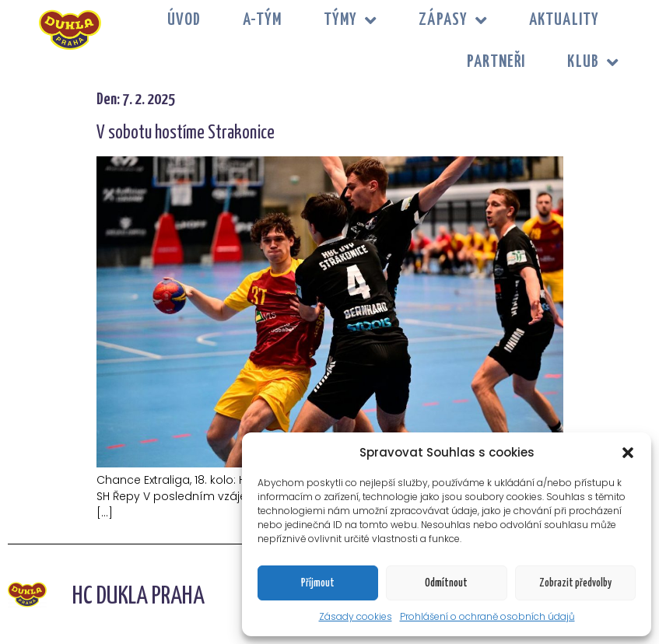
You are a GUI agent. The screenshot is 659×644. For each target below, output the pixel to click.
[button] (628, 453)
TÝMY (351, 21)
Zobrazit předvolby (575, 583)
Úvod (184, 20)
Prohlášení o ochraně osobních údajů (487, 616)
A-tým (262, 20)
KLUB (593, 63)
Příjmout (318, 583)
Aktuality (564, 20)
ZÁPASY (453, 21)
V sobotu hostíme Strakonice (186, 133)
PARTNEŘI (496, 62)
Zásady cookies (356, 616)
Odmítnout (446, 583)
